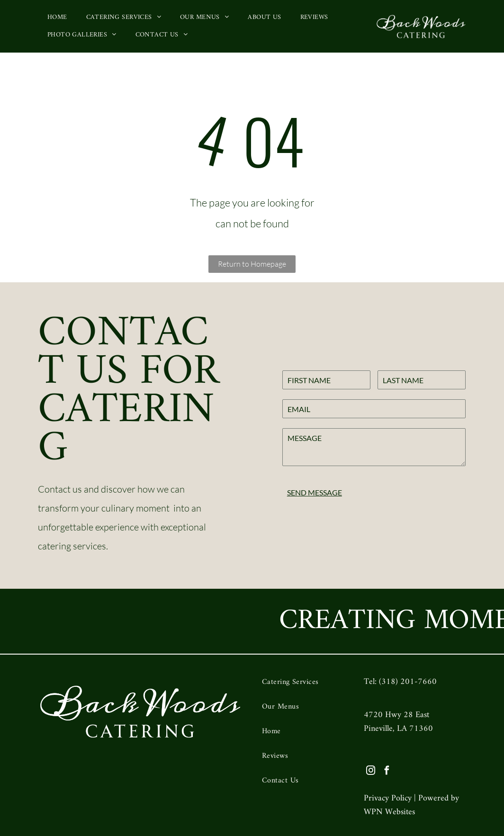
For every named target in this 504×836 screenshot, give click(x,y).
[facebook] (387, 772)
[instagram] (371, 772)
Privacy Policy (388, 798)
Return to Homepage (252, 264)
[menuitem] (57, 18)
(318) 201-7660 (408, 682)
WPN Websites (389, 812)
